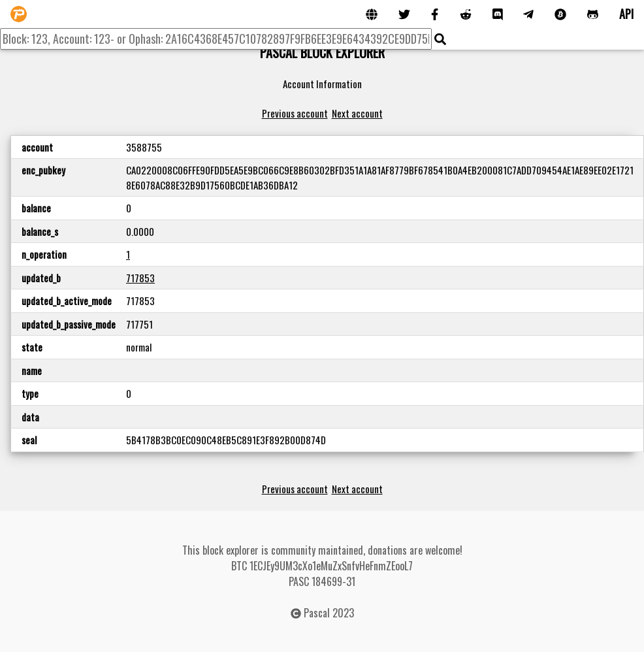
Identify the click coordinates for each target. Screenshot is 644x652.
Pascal (317, 613)
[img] (440, 39)
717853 (140, 278)
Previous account (295, 113)
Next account (357, 113)
